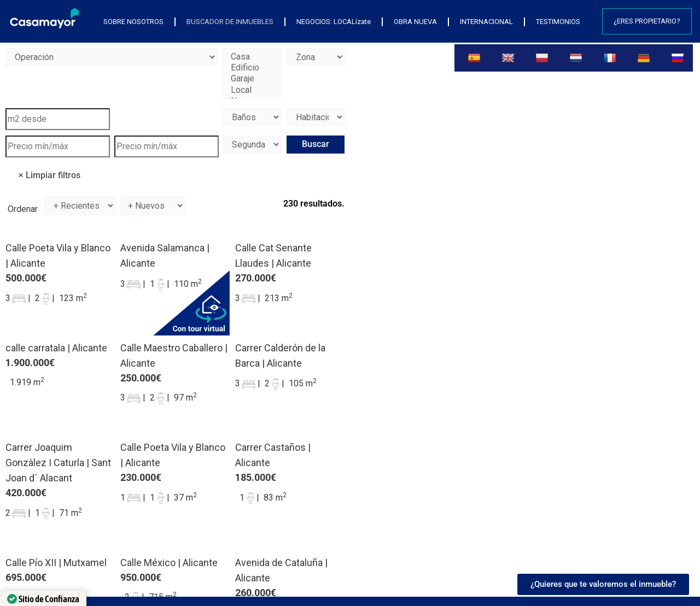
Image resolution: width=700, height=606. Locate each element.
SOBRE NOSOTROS (133, 22)
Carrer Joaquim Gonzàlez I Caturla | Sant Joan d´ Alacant (58, 463)
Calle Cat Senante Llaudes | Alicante (273, 255)
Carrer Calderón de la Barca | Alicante (280, 355)
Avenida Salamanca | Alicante (165, 255)
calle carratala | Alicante (56, 348)
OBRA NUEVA (415, 22)
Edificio (252, 68)
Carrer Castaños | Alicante (273, 455)
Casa (252, 57)
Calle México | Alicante (169, 563)
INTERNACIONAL (486, 22)
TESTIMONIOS (558, 22)
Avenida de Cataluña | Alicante (281, 570)
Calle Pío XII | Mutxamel (56, 563)
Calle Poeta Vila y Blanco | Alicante (58, 255)
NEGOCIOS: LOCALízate (334, 22)
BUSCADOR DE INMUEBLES (230, 22)
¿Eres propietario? (647, 21)
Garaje (252, 79)
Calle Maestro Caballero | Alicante (174, 355)
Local (252, 90)
